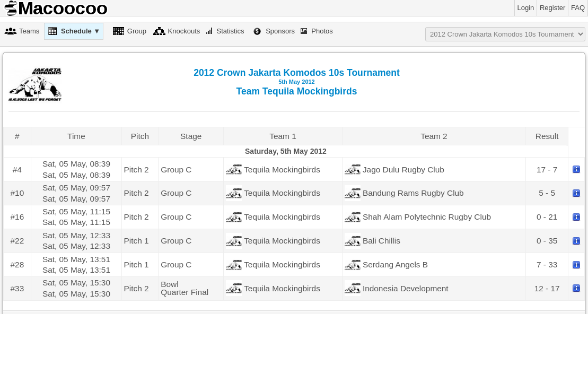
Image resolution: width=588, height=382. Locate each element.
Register (552, 8)
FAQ (578, 8)
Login (526, 8)
